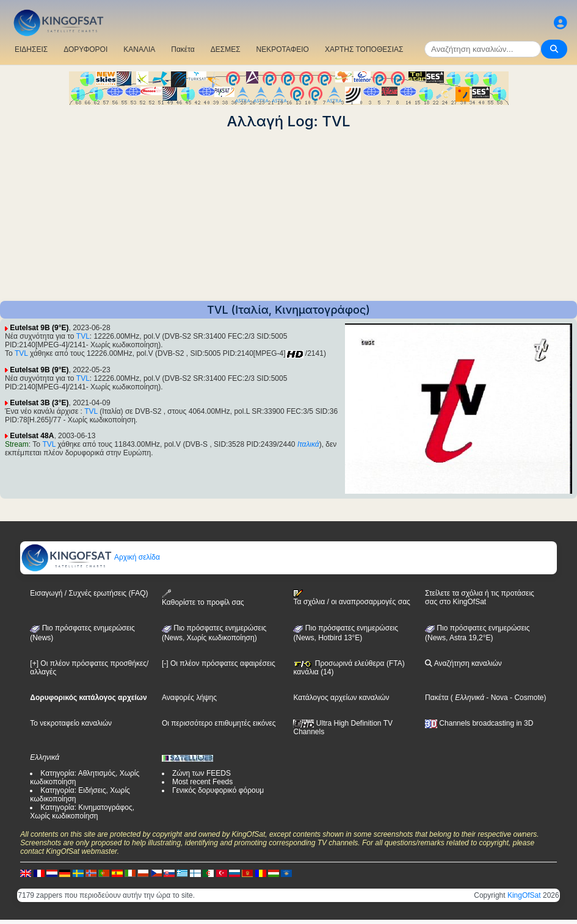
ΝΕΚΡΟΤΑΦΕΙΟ (283, 49)
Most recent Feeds (202, 782)
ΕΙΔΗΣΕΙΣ (31, 49)
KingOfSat (524, 895)
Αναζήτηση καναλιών (463, 663)
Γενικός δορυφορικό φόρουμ (218, 790)
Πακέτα (183, 49)
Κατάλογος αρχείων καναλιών (341, 698)
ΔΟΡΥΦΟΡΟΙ (85, 49)
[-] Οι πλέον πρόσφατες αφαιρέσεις (219, 663)
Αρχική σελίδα (90, 557)
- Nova (496, 698)
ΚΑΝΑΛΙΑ (139, 49)
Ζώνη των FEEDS (201, 773)
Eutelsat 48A (32, 436)
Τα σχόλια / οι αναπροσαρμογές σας (351, 597)
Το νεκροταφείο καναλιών (71, 723)
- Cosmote (526, 698)
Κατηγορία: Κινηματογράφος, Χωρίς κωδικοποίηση (82, 812)
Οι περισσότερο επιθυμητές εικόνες (219, 723)
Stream (17, 444)
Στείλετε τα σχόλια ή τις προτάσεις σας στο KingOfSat (480, 597)
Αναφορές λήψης (189, 698)
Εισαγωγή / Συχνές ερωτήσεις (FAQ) (89, 593)
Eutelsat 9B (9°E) (39, 328)
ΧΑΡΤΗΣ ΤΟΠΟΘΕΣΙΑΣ (364, 49)
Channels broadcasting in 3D (479, 723)
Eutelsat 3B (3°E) (39, 403)
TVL (83, 336)
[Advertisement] (288, 215)
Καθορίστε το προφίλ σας (203, 598)
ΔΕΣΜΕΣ (226, 49)
